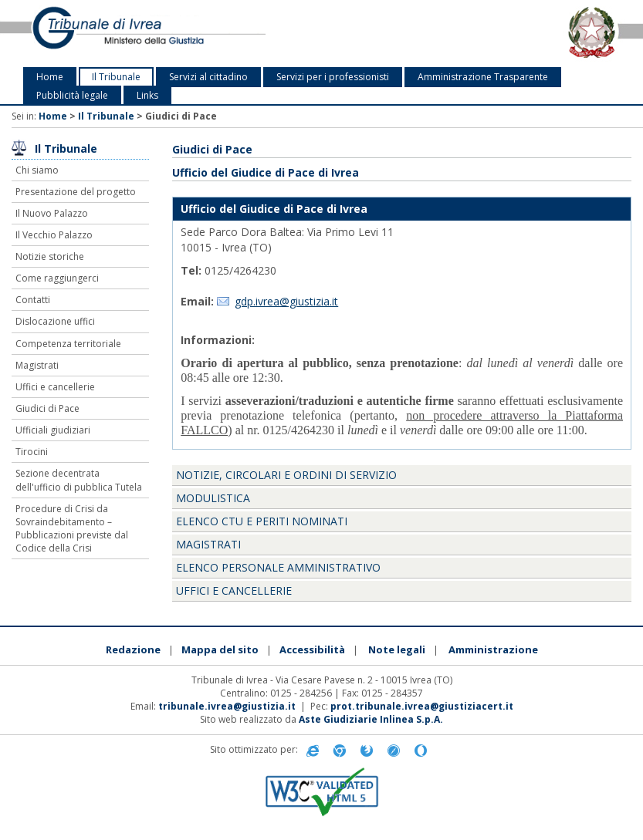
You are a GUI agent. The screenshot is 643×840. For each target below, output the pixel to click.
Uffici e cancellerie (55, 387)
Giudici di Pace (47, 408)
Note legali (397, 649)
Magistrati (37, 365)
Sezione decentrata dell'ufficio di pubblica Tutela (79, 480)
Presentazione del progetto (76, 192)
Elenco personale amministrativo (278, 567)
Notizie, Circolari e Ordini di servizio (286, 475)
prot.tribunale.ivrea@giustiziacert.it (422, 706)
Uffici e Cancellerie (234, 590)
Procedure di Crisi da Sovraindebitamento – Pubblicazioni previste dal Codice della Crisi (72, 528)
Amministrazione (493, 649)
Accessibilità (312, 649)
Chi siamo (37, 170)
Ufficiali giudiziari (53, 430)
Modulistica (213, 498)
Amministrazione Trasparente (483, 77)
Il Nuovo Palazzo (52, 213)
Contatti (33, 300)
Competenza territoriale (68, 344)
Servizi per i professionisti (333, 77)
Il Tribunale (116, 77)
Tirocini (32, 452)
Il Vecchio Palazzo (54, 235)
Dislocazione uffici (55, 321)
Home (50, 77)
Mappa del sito (220, 649)
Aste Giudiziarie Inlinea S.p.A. (371, 719)
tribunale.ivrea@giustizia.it (227, 706)
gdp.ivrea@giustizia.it (286, 301)
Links (147, 95)
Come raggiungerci (57, 278)
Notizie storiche (50, 256)
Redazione (133, 649)
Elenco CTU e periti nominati (262, 521)
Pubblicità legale (72, 95)
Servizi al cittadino (208, 77)
